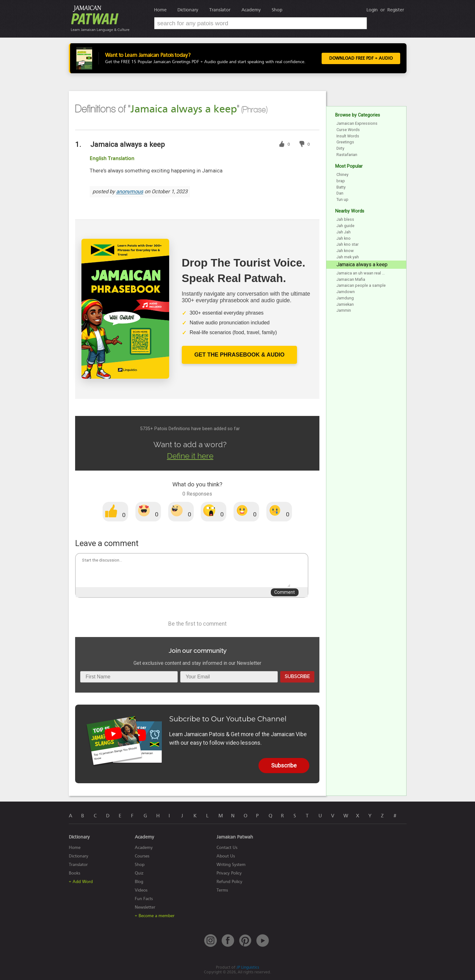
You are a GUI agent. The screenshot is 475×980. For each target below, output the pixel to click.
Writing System (231, 865)
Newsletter (145, 907)
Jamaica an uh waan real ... (361, 273)
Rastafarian (347, 155)
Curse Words (348, 130)
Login (372, 10)
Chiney (342, 174)
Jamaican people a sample (361, 285)
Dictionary (188, 10)
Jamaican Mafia (351, 279)
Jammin (344, 310)
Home (160, 10)
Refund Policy (229, 882)
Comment (285, 592)
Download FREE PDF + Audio (361, 58)
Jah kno (344, 238)
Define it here (190, 456)
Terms (222, 890)
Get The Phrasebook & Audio (240, 355)
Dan (340, 193)
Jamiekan (345, 304)
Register (396, 10)
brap (341, 181)
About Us (226, 856)
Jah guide (345, 226)
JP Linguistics (248, 967)
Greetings (345, 142)
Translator (220, 10)
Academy (251, 10)
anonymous (130, 192)
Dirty (340, 148)
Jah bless (345, 219)
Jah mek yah (348, 257)
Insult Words (348, 136)
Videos (141, 890)
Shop (277, 10)
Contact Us (227, 848)
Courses (142, 856)
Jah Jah (344, 232)
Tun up (342, 199)
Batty (341, 187)
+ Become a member (155, 916)
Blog (139, 882)
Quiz (139, 873)
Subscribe (297, 676)
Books (74, 873)
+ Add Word (81, 882)
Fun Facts (144, 899)
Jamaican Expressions (357, 123)
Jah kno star (347, 244)
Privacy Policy (229, 873)
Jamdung (345, 298)
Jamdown (346, 292)
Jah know (345, 251)
